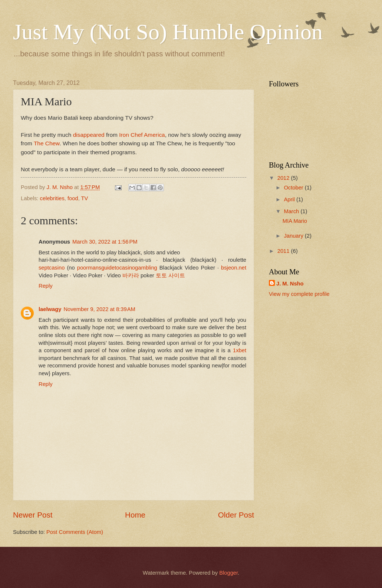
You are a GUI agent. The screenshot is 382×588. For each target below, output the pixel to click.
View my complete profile (299, 294)
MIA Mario (295, 221)
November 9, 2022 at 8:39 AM (99, 309)
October (294, 188)
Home (135, 515)
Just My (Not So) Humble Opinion (168, 32)
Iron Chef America (142, 135)
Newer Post (33, 515)
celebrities (52, 198)
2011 (284, 251)
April (290, 199)
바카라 (131, 275)
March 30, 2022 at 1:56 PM (105, 242)
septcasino (52, 268)
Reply (46, 286)
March (292, 211)
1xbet (240, 350)
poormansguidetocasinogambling (117, 268)
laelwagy (50, 309)
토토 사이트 (170, 275)
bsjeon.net (234, 268)
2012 (284, 178)
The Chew (47, 143)
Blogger (228, 573)
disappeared (89, 135)
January (294, 236)
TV (85, 198)
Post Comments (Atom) (75, 532)
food (73, 198)
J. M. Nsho (290, 284)
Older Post (236, 515)
